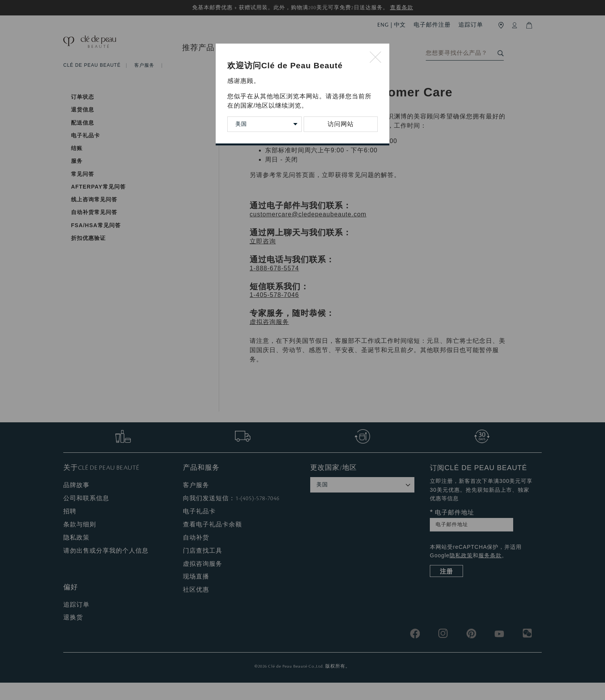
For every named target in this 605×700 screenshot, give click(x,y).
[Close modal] (376, 58)
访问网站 (341, 124)
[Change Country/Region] (264, 124)
